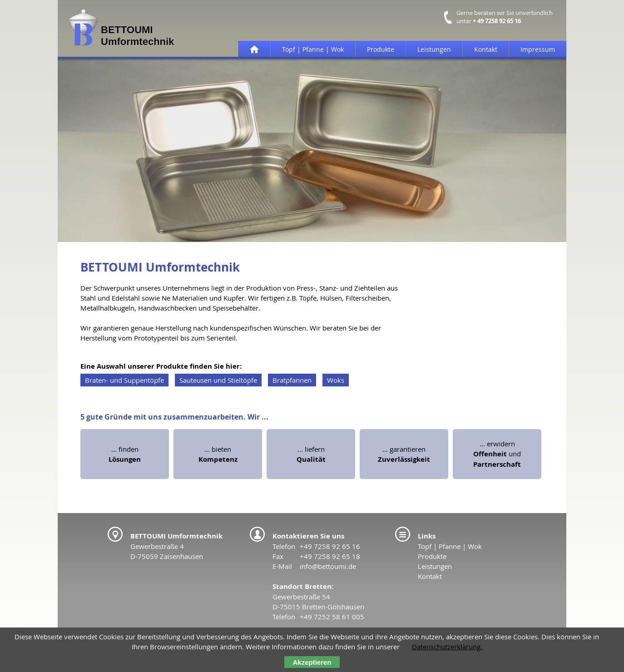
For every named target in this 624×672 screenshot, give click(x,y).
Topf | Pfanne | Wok (313, 49)
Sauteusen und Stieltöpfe (218, 380)
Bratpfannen (292, 380)
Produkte (381, 49)
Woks (336, 380)
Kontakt (486, 49)
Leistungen (434, 49)
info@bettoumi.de (328, 566)
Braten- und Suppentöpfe (124, 380)
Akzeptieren (312, 662)
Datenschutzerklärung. (447, 647)
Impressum (538, 49)
